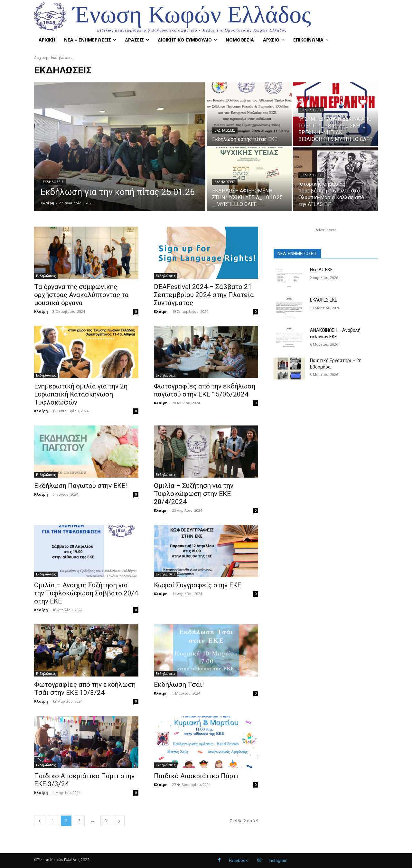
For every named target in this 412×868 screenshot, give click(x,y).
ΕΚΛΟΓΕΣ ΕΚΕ (324, 300)
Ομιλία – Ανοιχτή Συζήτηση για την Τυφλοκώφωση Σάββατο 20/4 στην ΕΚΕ (86, 593)
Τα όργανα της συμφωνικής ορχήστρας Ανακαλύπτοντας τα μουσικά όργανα (81, 295)
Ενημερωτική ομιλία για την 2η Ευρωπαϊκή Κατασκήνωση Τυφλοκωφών (81, 394)
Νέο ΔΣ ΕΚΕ (321, 270)
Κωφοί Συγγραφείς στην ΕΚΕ (197, 585)
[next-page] (119, 821)
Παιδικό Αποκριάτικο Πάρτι (196, 776)
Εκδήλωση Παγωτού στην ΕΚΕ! (80, 486)
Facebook (238, 860)
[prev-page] (40, 821)
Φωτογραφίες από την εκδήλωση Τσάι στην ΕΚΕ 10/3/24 (85, 689)
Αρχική (41, 57)
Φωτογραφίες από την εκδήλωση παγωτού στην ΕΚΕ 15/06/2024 (205, 390)
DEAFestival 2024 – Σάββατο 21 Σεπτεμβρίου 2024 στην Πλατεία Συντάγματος (204, 295)
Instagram (278, 860)
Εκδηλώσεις (53, 182)
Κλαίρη (41, 311)
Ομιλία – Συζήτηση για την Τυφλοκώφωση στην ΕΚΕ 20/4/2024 (194, 494)
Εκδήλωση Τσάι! (179, 685)
